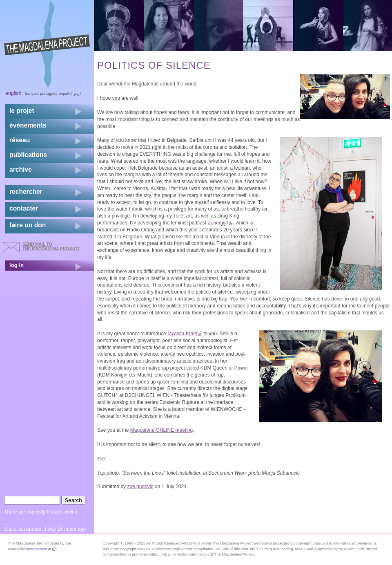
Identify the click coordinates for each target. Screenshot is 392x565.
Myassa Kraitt (185, 334)
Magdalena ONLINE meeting (161, 430)
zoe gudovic (140, 487)
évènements (28, 125)
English (13, 93)
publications (28, 155)
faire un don (28, 225)
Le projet (22, 111)
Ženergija (220, 223)
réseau (20, 140)
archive (21, 169)
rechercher (26, 192)
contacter (24, 208)
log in (17, 265)
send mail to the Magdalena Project (51, 246)
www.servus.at (41, 549)
